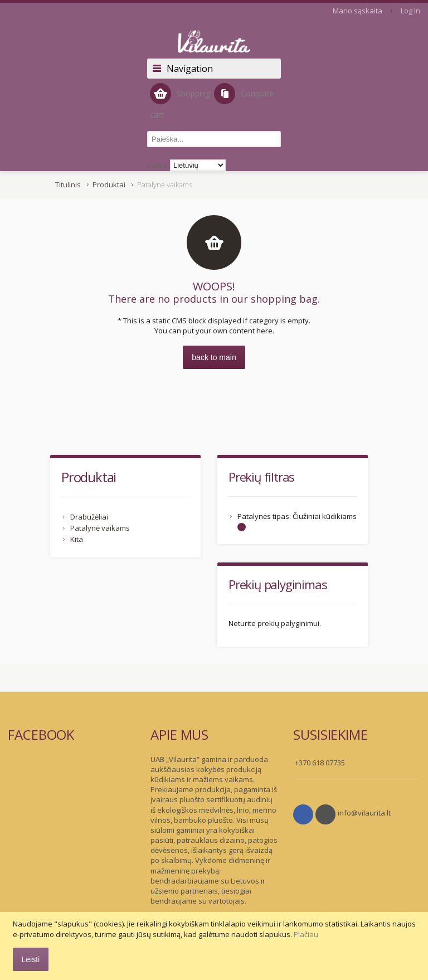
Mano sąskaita (358, 11)
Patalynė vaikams (100, 528)
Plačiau (306, 934)
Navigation (190, 69)
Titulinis (68, 185)
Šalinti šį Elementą (242, 527)
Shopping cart (180, 101)
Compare (244, 94)
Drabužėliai (89, 517)
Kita (77, 539)
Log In (410, 11)
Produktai (109, 185)
